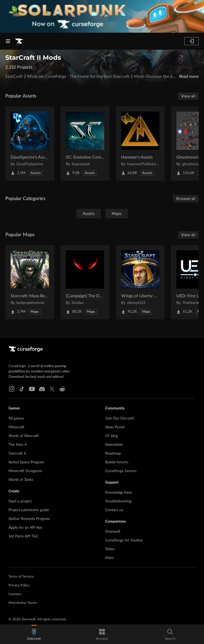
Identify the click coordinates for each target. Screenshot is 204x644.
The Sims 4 (18, 445)
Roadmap (113, 454)
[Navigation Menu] (8, 41)
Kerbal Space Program (26, 462)
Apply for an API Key (25, 528)
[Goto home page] (19, 41)
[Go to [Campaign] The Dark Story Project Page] (85, 282)
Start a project (20, 501)
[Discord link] (42, 389)
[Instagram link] (12, 389)
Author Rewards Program (29, 519)
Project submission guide (29, 510)
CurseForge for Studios (124, 540)
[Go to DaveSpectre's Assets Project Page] (30, 143)
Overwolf (113, 532)
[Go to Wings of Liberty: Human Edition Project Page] (140, 282)
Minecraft (16, 427)
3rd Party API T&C (24, 536)
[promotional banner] (102, 16)
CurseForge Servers (121, 471)
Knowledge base (118, 493)
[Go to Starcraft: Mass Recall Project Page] (30, 282)
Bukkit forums (117, 462)
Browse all (186, 199)
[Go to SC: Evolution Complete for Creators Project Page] (85, 143)
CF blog (111, 436)
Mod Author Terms (23, 603)
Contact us (114, 510)
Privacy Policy (19, 585)
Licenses (15, 594)
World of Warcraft (24, 436)
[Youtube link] (32, 389)
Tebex (110, 549)
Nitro (109, 558)
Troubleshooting (118, 501)
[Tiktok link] (22, 389)
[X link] (52, 389)
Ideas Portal (115, 427)
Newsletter (114, 445)
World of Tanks (21, 480)
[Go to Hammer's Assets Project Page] (140, 143)
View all (188, 96)
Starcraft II (17, 454)
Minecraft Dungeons (25, 471)
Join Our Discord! (120, 418)
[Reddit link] (62, 389)
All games (16, 418)
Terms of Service (21, 577)
